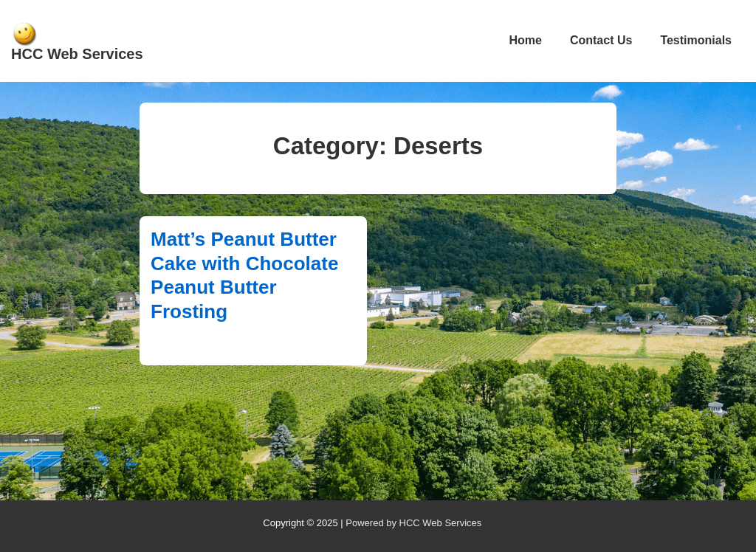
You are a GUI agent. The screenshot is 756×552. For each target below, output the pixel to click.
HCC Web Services (77, 54)
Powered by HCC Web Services (413, 523)
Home (525, 40)
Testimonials (696, 40)
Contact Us (601, 40)
